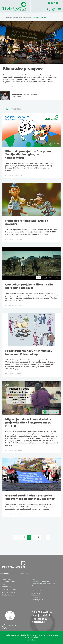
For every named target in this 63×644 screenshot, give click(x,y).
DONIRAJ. (38, 622)
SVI (7, 109)
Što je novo (16, 109)
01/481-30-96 (36, 590)
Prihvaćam (31, 640)
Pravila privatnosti (8, 595)
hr (40, 10)
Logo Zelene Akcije (8, 592)
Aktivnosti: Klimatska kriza (22, 17)
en (44, 10)
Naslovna (9, 17)
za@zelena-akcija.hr (9, 589)
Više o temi (7, 87)
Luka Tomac (16, 97)
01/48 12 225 (36, 595)
